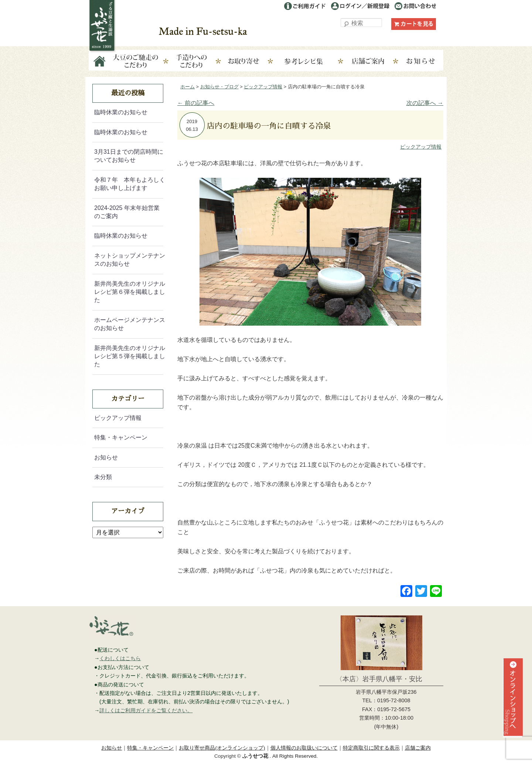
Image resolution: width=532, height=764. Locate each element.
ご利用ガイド (305, 6)
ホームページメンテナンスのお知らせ (130, 324)
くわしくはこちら (120, 658)
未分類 (103, 477)
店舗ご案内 (374, 62)
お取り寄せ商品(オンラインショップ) (222, 748)
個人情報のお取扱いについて (304, 748)
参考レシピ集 (311, 62)
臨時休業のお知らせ (121, 112)
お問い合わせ (415, 6)
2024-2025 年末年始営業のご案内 (127, 212)
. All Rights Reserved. (280, 756)
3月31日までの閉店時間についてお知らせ (129, 156)
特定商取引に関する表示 (371, 748)
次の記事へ (425, 103)
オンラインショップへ (512, 711)
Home (100, 62)
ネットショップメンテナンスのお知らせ (130, 260)
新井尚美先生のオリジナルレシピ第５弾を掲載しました (130, 356)
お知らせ (421, 62)
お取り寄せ (249, 62)
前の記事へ (196, 103)
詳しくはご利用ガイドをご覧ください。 (146, 710)
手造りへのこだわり (191, 62)
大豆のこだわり (136, 62)
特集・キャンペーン (121, 437)
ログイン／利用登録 (360, 6)
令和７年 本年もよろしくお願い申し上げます (130, 184)
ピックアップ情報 (421, 147)
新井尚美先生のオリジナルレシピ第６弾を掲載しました (130, 292)
